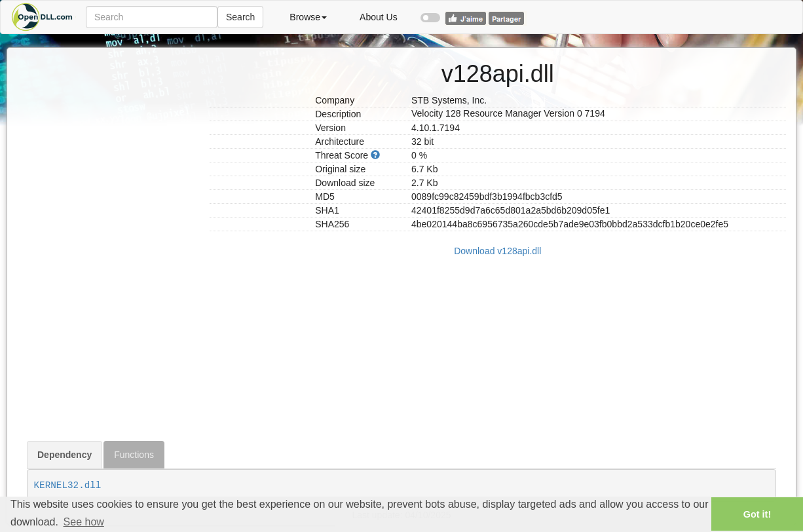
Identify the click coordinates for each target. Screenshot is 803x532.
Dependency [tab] (65, 455)
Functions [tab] (134, 455)
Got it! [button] (757, 514)
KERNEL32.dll (68, 485)
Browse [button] (308, 17)
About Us (379, 17)
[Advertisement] (113, 244)
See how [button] (84, 522)
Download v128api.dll (497, 251)
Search (240, 17)
